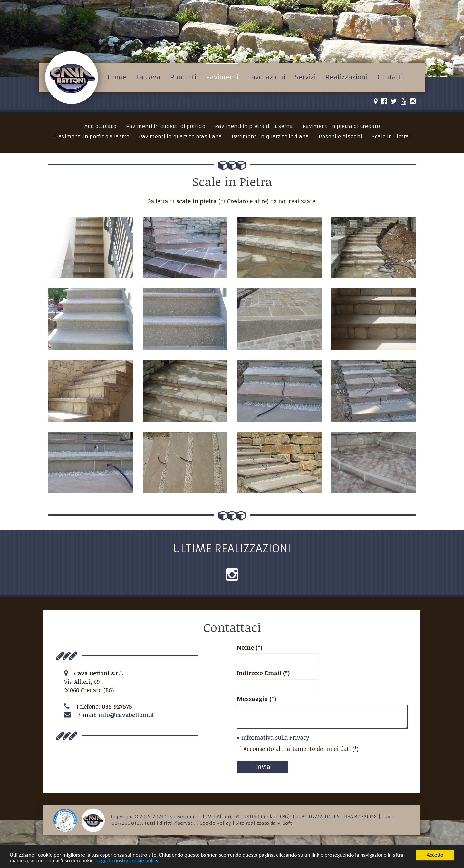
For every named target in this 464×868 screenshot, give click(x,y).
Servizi (305, 77)
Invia (263, 766)
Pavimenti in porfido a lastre (92, 137)
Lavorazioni (267, 77)
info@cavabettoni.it (126, 715)
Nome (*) (250, 647)
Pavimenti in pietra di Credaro (341, 126)
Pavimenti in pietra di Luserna (254, 126)
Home (117, 77)
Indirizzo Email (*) (263, 673)
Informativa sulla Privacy (275, 737)
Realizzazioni (347, 77)
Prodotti (183, 77)
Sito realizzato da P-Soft (264, 823)
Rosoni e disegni (340, 137)
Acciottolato (100, 126)
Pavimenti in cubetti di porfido (166, 126)
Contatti (390, 77)
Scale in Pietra (390, 137)
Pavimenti (222, 77)
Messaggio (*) (257, 699)
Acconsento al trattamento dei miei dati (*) (298, 749)
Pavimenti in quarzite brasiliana (180, 137)
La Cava (148, 77)
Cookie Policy (215, 823)
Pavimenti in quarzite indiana (270, 137)
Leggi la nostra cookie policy (127, 861)
